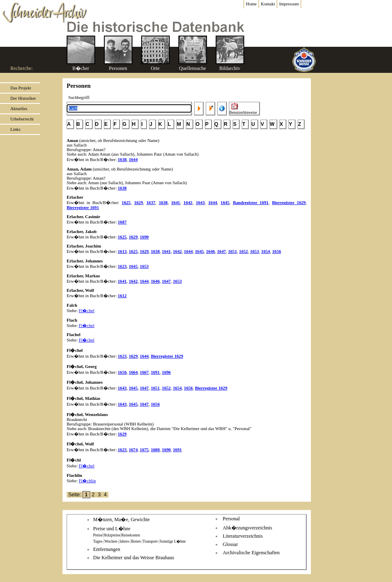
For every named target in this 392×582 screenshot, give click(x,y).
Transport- (151, 541)
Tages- (98, 541)
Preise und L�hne (112, 529)
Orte (155, 68)
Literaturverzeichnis (243, 536)
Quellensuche (192, 68)
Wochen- (111, 541)
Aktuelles (19, 109)
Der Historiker (23, 98)
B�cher (81, 68)
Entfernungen (107, 549)
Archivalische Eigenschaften (251, 553)
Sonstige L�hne (173, 541)
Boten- (136, 541)
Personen (118, 68)
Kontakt (268, 4)
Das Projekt (21, 88)
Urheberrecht (22, 119)
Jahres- (125, 541)
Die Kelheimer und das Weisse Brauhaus (134, 558)
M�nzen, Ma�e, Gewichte (121, 519)
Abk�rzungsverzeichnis (247, 528)
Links (15, 129)
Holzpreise (112, 535)
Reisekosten (131, 535)
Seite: (75, 495)
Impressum (289, 4)
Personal (231, 519)
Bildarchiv (230, 68)
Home (251, 4)
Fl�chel (87, 311)
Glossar (230, 544)
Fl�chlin (87, 481)
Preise (98, 535)
